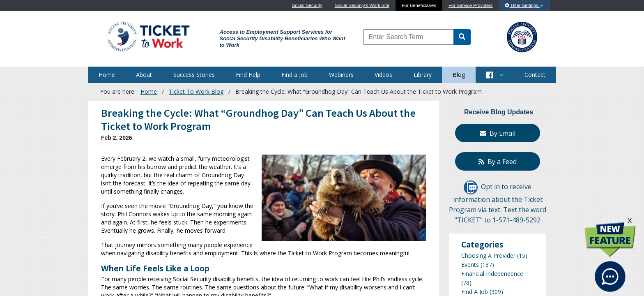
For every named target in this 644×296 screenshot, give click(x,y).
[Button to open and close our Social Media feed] (495, 75)
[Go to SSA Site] (522, 36)
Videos (383, 75)
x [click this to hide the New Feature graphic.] (630, 220)
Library (423, 75)
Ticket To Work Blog (196, 91)
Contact (535, 75)
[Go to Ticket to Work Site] (148, 36)
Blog (459, 75)
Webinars (341, 75)
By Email (498, 133)
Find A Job (475, 292)
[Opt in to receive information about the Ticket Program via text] (471, 187)
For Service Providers (471, 5)
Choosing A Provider (488, 256)
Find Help (248, 75)
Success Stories (194, 75)
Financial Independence (492, 274)
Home (107, 75)
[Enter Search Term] (409, 37)
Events (470, 265)
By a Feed (498, 162)
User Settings (524, 5)
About (144, 75)
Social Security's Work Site (362, 5)
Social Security (307, 5)
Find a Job (294, 75)
